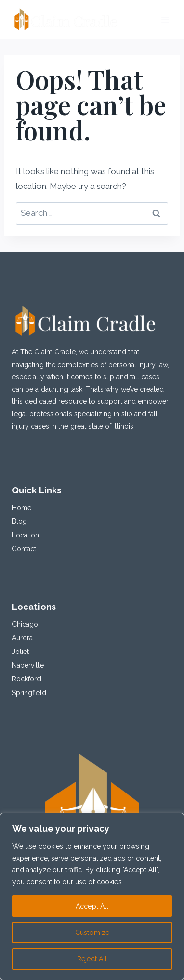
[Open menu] (166, 19)
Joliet (20, 652)
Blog (19, 521)
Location (26, 535)
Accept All (92, 906)
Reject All (92, 959)
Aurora (22, 638)
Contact (24, 549)
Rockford (26, 679)
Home (22, 508)
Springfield (29, 693)
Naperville (28, 665)
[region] (92, 896)
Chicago (25, 624)
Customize (92, 933)
